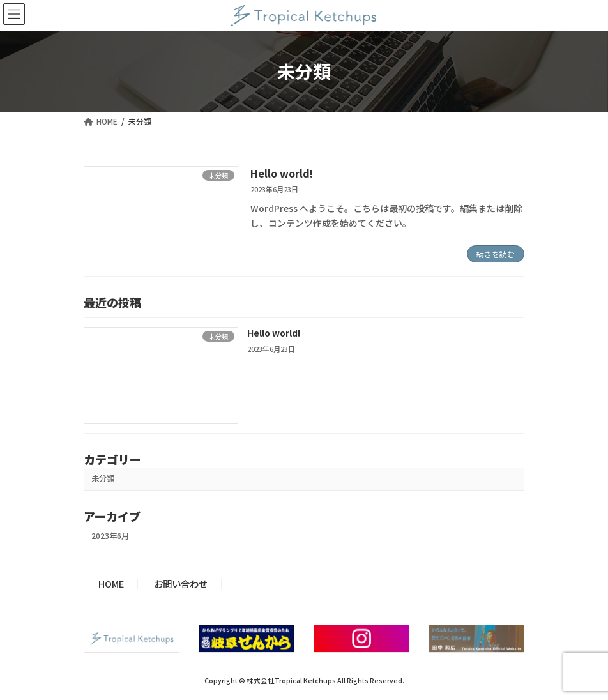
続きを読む (496, 254)
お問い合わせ (181, 583)
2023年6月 (110, 536)
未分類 (103, 479)
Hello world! (282, 173)
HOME (111, 583)
